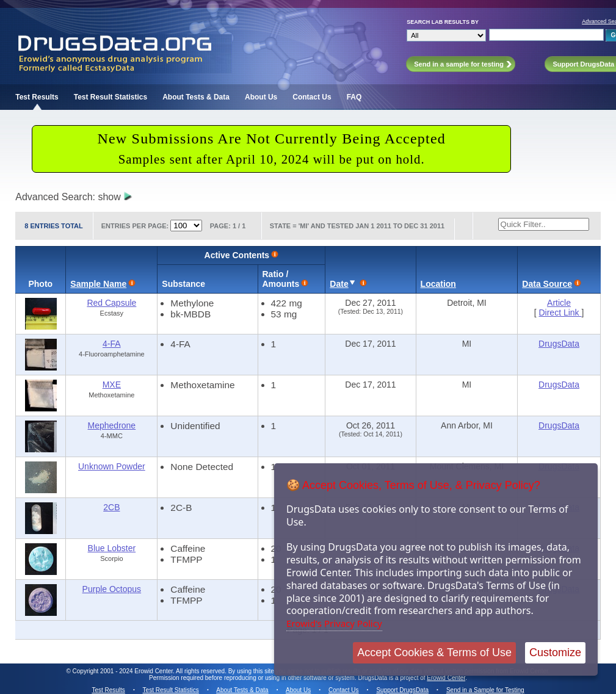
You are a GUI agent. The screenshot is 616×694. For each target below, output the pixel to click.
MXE (112, 385)
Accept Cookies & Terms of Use (434, 652)
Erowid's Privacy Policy (334, 623)
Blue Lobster (112, 548)
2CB (111, 507)
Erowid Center (446, 678)
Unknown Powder (112, 466)
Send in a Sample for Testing (485, 690)
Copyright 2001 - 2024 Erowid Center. (124, 671)
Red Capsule (111, 303)
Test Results (37, 97)
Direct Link (560, 313)
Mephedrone (112, 425)
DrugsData (559, 344)
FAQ (354, 97)
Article (559, 303)
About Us (261, 97)
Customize (555, 652)
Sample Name (98, 284)
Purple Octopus (112, 589)
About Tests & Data (196, 97)
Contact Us (312, 97)
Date (339, 284)
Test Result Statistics (111, 97)
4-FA (112, 344)
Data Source (547, 284)
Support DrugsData (402, 690)
